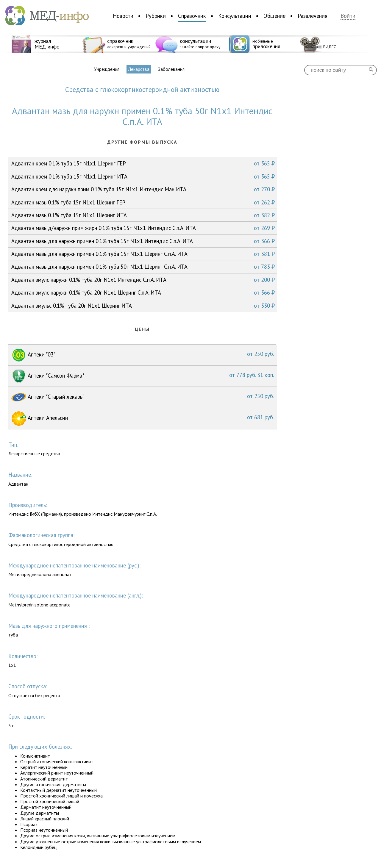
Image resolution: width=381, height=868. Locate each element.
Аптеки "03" (143, 355)
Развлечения (313, 16)
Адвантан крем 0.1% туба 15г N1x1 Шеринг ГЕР (143, 163)
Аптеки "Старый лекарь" (143, 397)
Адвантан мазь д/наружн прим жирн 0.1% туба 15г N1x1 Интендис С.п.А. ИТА (143, 228)
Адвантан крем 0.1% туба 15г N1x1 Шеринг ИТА (143, 176)
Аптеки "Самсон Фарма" (143, 376)
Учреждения (107, 69)
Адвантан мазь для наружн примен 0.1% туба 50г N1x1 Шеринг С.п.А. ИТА (143, 267)
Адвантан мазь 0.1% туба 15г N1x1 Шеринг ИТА (143, 215)
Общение (274, 16)
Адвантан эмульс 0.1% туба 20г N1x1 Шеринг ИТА (143, 306)
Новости (123, 16)
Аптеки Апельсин (143, 419)
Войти (348, 16)
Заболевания (171, 69)
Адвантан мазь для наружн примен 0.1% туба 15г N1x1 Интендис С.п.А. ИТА (143, 241)
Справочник (192, 16)
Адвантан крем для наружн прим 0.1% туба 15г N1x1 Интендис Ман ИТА (143, 189)
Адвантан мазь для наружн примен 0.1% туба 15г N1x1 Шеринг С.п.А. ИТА (143, 254)
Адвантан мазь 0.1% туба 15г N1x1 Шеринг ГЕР (143, 202)
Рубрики (156, 16)
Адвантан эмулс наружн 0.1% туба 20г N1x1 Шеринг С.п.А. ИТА (143, 293)
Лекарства (139, 69)
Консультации (235, 16)
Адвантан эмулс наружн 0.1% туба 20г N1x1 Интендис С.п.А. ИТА (143, 280)
